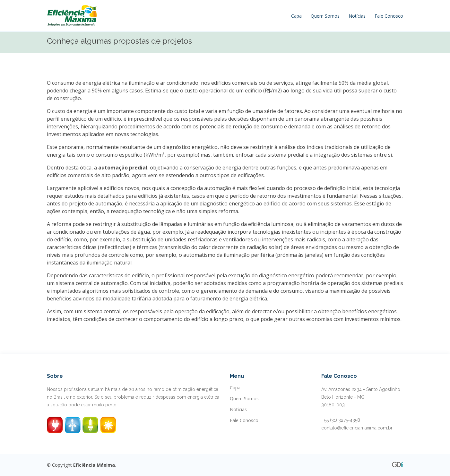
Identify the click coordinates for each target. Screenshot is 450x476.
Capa (296, 16)
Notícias (357, 16)
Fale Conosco (389, 16)
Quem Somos (325, 16)
